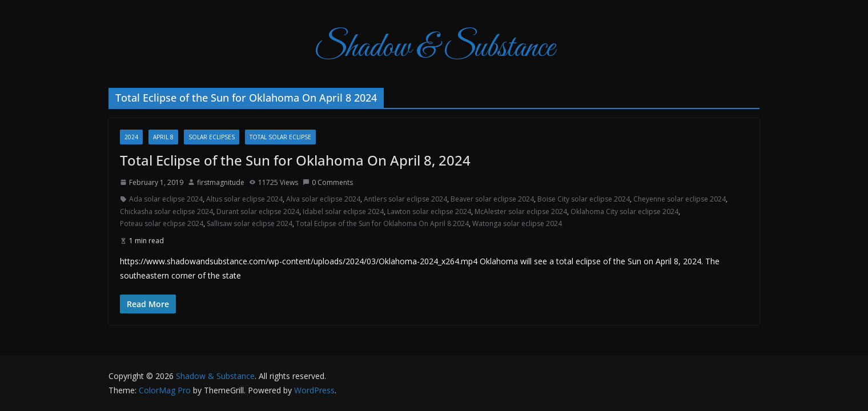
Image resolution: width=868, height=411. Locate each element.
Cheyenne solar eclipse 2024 (680, 199)
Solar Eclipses (212, 137)
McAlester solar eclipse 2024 (521, 211)
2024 (131, 137)
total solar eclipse (280, 137)
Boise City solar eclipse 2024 (584, 199)
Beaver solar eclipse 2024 (492, 199)
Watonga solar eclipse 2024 (517, 223)
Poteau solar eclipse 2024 (162, 223)
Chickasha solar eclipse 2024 (166, 211)
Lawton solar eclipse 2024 (429, 211)
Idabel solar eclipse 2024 (343, 211)
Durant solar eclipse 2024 (258, 211)
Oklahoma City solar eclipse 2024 (624, 211)
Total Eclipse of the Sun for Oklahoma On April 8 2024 (382, 223)
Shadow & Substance (434, 48)
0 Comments (328, 182)
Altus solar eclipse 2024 (244, 199)
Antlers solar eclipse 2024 (405, 199)
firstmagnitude (221, 182)
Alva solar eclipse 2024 (323, 199)
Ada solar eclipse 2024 (166, 199)
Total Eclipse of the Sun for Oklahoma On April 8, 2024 (295, 160)
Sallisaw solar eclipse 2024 (250, 223)
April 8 (163, 137)
